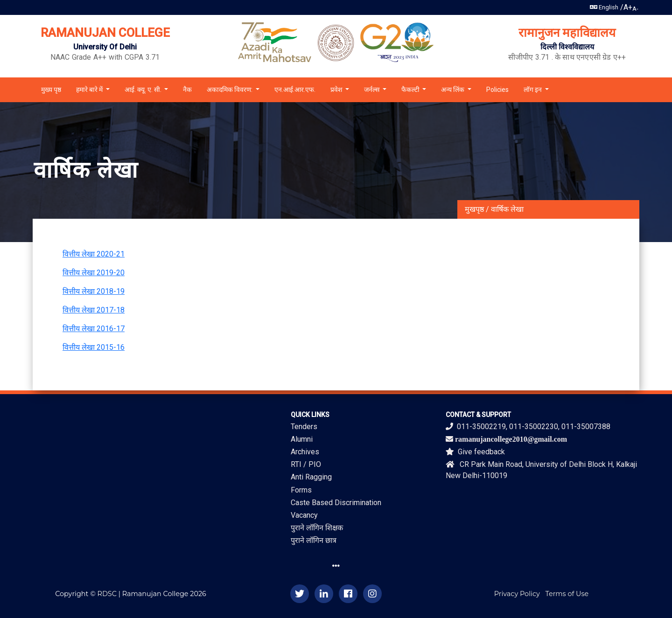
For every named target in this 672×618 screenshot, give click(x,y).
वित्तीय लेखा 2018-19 (94, 291)
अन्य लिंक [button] (453, 90)
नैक (187, 90)
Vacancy (304, 515)
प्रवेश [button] (337, 90)
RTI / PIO (306, 464)
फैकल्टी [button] (411, 90)
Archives (305, 452)
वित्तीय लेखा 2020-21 (94, 254)
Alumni (302, 439)
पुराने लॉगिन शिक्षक (317, 528)
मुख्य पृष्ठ (51, 90)
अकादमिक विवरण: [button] (230, 90)
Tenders (304, 427)
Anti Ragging (311, 477)
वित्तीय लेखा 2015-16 (94, 347)
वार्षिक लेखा (507, 209)
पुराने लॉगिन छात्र (314, 540)
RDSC (107, 594)
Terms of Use (567, 594)
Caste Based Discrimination (336, 503)
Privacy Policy (517, 594)
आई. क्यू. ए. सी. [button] (144, 90)
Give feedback (475, 452)
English (604, 7)
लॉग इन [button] (533, 90)
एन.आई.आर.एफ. (295, 90)
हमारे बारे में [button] (90, 90)
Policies (497, 90)
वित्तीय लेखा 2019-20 (94, 273)
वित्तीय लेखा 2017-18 (94, 310)
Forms (301, 490)
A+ (628, 7)
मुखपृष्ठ (474, 209)
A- (635, 9)
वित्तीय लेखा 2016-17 (94, 329)
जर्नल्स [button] (372, 90)
